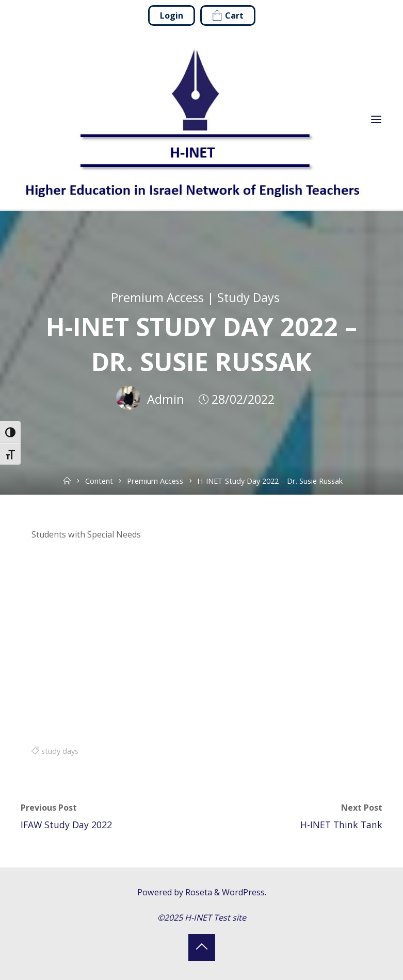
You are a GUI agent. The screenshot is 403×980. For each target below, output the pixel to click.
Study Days (248, 297)
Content (99, 481)
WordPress (243, 892)
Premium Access (157, 297)
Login (172, 15)
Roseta (198, 892)
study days (60, 751)
